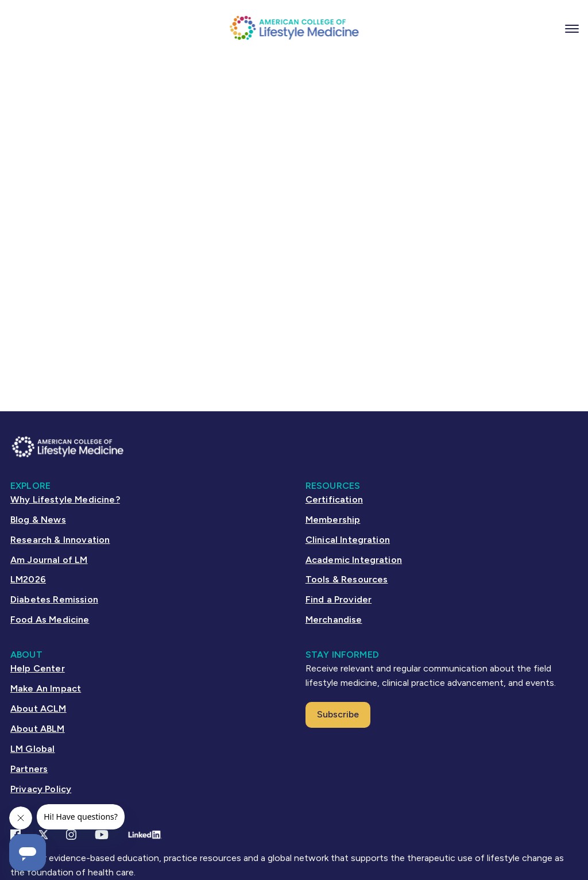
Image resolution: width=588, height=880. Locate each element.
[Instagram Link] (71, 835)
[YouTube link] (102, 835)
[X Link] (43, 835)
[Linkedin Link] (144, 835)
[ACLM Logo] (294, 27)
